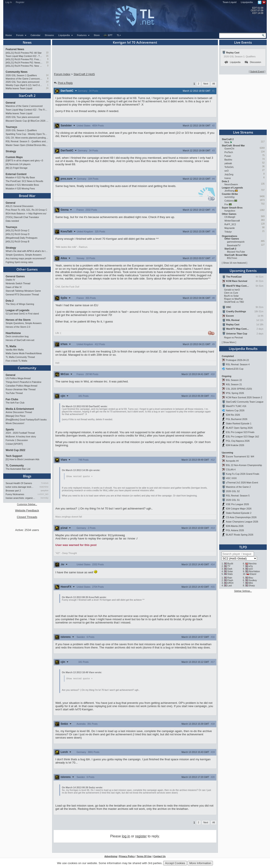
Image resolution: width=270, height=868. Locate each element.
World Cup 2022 (15, 450)
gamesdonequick (236, 242)
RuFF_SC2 (230, 224)
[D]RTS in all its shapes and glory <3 (24, 160)
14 (47, 75)
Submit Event (257, 71)
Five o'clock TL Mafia (16, 361)
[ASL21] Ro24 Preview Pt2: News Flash (24, 63)
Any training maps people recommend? (26, 258)
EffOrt (230, 583)
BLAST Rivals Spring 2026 (240, 535)
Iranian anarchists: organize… (21, 498)
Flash (230, 580)
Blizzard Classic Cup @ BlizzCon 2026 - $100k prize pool (27, 121)
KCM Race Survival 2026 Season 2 (244, 397)
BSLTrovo (232, 258)
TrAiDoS (45, 483)
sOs (251, 566)
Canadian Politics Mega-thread (21, 386)
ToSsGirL (229, 167)
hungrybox (230, 211)
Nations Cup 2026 (235, 410)
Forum (21, 35)
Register (20, 2)
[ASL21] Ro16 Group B (17, 241)
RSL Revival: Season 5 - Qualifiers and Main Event (27, 141)
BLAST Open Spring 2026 (239, 428)
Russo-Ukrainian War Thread (21, 389)
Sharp (252, 585)
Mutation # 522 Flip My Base (20, 177)
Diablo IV (10, 280)
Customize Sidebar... (27, 504)
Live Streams (243, 132)
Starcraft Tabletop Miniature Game (23, 291)
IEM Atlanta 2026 (235, 526)
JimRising (229, 191)
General (11, 103)
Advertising (111, 857)
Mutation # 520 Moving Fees (20, 188)
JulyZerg (229, 174)
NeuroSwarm (231, 184)
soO (227, 171)
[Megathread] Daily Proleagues (21, 238)
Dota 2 (10, 301)
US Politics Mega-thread (18, 378)
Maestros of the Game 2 (238, 487)
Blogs (27, 476)
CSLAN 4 (231, 470)
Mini (251, 583)
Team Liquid (230, 2)
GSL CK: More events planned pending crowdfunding (27, 138)
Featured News (15, 49)
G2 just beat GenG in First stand (22, 314)
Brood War (27, 196)
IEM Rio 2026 (233, 415)
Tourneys (11, 127)
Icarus (228, 178)
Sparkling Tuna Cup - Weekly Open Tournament (27, 134)
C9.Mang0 (230, 217)
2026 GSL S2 (233, 491)
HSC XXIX (231, 478)
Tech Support (14, 456)
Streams (49, 35)
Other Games (27, 269)
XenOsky (44, 498)
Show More (229, 342)
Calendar (36, 35)
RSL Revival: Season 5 (238, 496)
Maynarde (230, 228)
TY (229, 566)
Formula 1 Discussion (17, 440)
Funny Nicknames (15, 494)
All (214, 84)
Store (97, 35)
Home (9, 35)
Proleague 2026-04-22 (237, 360)
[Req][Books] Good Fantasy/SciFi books (26, 420)
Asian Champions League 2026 (242, 522)
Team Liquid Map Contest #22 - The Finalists (24, 56)
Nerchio (253, 564)
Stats (230, 574)
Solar (230, 571)
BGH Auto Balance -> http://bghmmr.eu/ (26, 213)
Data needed (12, 221)
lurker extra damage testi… (20, 487)
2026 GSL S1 (233, 500)
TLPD (243, 547)
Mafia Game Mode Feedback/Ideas (24, 353)
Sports (10, 430)
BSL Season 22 (234, 380)
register (141, 837)
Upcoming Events (243, 271)
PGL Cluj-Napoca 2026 (238, 441)
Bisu (251, 578)
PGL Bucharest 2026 (237, 419)
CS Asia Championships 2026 (241, 517)
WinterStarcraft (232, 221)
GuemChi (229, 149)
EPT (108, 35)
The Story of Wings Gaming (20, 304)
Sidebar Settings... (243, 591)
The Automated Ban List (18, 469)
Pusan (228, 156)
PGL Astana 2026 (235, 530)
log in (126, 837)
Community (27, 368)
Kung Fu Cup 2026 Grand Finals (243, 474)
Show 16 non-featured (235, 263)
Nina (227, 142)
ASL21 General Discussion (19, 206)
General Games (15, 276)
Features (83, 35)
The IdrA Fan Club (15, 403)
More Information (200, 863)
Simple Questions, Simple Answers (24, 255)
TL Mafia (11, 346)
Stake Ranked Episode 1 (239, 423)
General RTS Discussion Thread (22, 294)
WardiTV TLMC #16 (236, 406)
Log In (9, 2)
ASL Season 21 (234, 384)
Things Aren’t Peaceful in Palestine (24, 382)
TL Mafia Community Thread (20, 357)
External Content (16, 174)
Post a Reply (63, 83)
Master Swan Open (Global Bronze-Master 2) (27, 145)
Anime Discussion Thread (19, 412)
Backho (228, 160)
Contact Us (160, 857)
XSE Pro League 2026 (237, 504)
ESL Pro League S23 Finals (240, 432)
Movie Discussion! (15, 423)
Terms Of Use (144, 857)
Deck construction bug (17, 336)
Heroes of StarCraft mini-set (20, 340)
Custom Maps (14, 157)
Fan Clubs (12, 399)
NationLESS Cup (235, 369)
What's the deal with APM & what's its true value (27, 251)
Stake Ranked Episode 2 (239, 513)
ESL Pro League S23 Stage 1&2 (242, 436)
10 (47, 53)
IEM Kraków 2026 (235, 445)
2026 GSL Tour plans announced (22, 82)
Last (230, 585)
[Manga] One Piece (16, 416)
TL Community (15, 466)
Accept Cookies (175, 863)
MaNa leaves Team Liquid (19, 88)
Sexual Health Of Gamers (19, 483)
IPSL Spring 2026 (235, 393)
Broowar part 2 (13, 491)
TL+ (119, 35)
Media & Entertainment (20, 409)
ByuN (230, 564)
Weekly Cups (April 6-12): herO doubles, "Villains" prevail (24, 85)
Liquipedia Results (243, 349)
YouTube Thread (14, 393)
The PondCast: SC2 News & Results (24, 181)
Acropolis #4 (232, 461)
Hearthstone (13, 333)
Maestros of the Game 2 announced (24, 79)
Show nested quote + (79, 476)
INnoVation (254, 571)
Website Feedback (27, 510)
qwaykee (44, 491)
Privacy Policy (127, 857)
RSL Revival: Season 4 (238, 364)
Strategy (11, 151)
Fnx (226, 204)
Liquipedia (247, 2)
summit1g (229, 197)
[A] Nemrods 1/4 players (18, 164)
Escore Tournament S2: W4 (240, 456)
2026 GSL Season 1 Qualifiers (21, 75)
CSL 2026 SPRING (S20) (239, 389)
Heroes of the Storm (18, 320)
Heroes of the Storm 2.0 (18, 327)
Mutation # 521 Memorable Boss (22, 185)
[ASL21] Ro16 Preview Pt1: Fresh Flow (24, 59)
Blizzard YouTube (236, 252)
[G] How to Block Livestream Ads (22, 459)
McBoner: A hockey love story (21, 436)
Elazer (253, 574)
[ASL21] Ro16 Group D (18, 234)
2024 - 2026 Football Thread (20, 433)
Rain (230, 578)
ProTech (229, 152)
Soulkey (253, 580)
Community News (17, 72)
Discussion (253, 62)
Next (206, 84)
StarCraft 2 (27, 96)
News (27, 42)
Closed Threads (27, 517)
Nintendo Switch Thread (18, 283)
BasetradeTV (234, 245)
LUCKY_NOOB (43, 494)
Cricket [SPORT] (14, 444)
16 (47, 56)
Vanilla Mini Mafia (15, 350)
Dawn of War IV (14, 287)
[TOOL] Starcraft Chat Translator (22, 217)
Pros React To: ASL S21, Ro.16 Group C (26, 210)
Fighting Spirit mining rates (19, 262)
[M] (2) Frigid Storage (17, 168)
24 (47, 88)
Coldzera (229, 201)
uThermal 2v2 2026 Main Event (242, 483)
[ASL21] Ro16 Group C (18, 230)
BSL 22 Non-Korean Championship (244, 465)
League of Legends (17, 310)
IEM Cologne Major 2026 (239, 509)
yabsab (228, 163)
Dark (230, 569)
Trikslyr (228, 232)
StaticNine (44, 487)
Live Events (243, 42)
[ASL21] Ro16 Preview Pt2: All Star (24, 53)
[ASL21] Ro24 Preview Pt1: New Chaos (24, 66)
